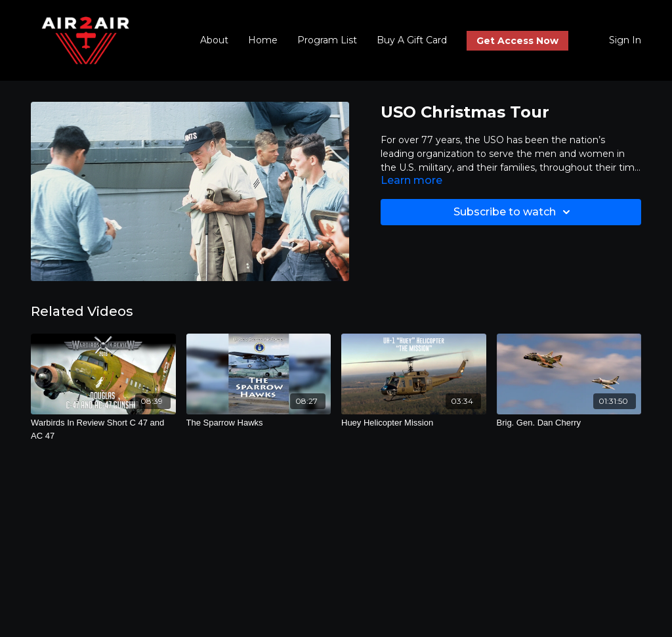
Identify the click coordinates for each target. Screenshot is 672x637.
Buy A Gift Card (412, 40)
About (214, 40)
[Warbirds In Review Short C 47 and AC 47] (103, 429)
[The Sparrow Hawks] (259, 423)
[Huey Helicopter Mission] (414, 423)
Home (263, 40)
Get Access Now (517, 41)
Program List (327, 40)
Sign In (625, 40)
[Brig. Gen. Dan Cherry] (569, 423)
